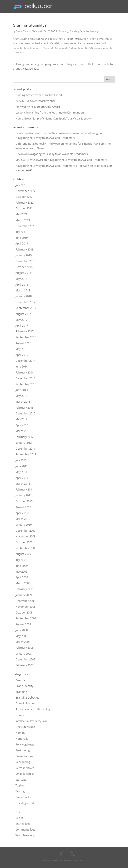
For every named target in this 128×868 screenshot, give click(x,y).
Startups (21, 780)
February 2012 (24, 437)
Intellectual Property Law (31, 721)
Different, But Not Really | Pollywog (38, 144)
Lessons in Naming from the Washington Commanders (50, 113)
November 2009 (25, 536)
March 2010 (23, 519)
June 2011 (22, 466)
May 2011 (21, 472)
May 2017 (21, 320)
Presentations (24, 756)
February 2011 (24, 490)
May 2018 (21, 279)
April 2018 (22, 285)
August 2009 (23, 554)
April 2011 (22, 478)
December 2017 (25, 302)
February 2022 (24, 203)
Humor (20, 715)
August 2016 (23, 343)
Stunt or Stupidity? (30, 26)
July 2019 (21, 232)
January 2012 (24, 443)
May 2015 (21, 349)
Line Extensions (25, 727)
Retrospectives (25, 768)
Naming (94, 32)
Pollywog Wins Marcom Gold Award (38, 107)
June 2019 (22, 238)
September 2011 (26, 454)
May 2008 (21, 636)
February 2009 (24, 589)
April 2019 (22, 244)
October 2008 (24, 613)
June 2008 (22, 630)
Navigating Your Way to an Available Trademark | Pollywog (52, 166)
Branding (64, 32)
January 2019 (24, 255)
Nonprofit (22, 739)
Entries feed (23, 824)
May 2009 (21, 572)
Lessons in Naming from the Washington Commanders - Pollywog (57, 133)
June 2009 (22, 566)
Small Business (25, 774)
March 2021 (23, 220)
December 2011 (25, 449)
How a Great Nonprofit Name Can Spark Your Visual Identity (53, 119)
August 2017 (23, 314)
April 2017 (22, 326)
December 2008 (25, 601)
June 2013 (22, 390)
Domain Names (25, 703)
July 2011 (21, 460)
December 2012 (25, 413)
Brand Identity (24, 686)
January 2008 (24, 654)
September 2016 (26, 337)
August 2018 (23, 273)
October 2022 (24, 197)
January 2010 (24, 525)
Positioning (23, 750)
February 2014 (24, 372)
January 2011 (24, 495)
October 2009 (24, 542)
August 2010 (23, 507)
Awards (20, 680)
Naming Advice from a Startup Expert (39, 95)
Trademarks (23, 797)
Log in (19, 818)
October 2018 (24, 267)
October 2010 (24, 501)
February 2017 (24, 331)
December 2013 (25, 378)
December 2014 (25, 361)
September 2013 (26, 384)
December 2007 (25, 659)
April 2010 (22, 513)
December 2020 (25, 226)
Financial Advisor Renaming (33, 709)
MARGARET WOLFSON (29, 160)
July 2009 (21, 560)
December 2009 (25, 531)
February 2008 (24, 648)
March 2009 (23, 583)
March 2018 (23, 290)
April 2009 (22, 577)
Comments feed (25, 830)
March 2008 (23, 642)
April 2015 (22, 355)
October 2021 (24, 208)
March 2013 (23, 402)
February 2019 (24, 249)
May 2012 (21, 419)
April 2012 (22, 425)
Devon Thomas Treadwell (29, 32)
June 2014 (22, 367)
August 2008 (23, 624)
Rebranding (23, 762)
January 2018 (24, 296)
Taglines (21, 785)
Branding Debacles (79, 32)
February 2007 (24, 665)
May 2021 (21, 214)
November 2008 (25, 607)
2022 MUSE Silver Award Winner (35, 101)
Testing (20, 791)
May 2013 (21, 396)
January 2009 (24, 595)
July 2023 (21, 185)
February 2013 (24, 408)
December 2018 (25, 261)
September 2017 (26, 308)
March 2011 (23, 484)
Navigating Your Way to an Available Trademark (45, 138)
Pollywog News (25, 744)
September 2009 (26, 548)
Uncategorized (25, 803)
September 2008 (26, 618)
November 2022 (25, 191)
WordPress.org (25, 835)
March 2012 (23, 431)
